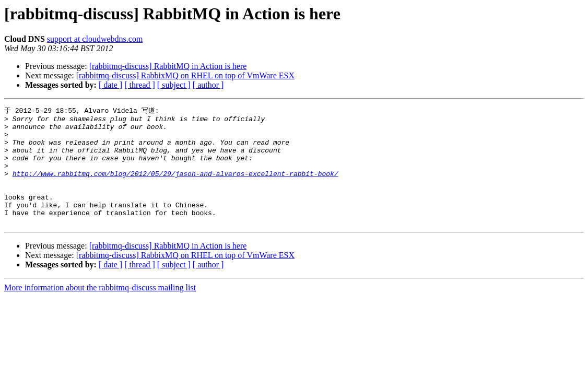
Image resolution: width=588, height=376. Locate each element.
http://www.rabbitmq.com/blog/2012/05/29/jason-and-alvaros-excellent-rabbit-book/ (175, 186)
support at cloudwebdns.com (95, 39)
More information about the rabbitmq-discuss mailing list (100, 310)
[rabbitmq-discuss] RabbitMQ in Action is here (168, 66)
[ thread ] (140, 85)
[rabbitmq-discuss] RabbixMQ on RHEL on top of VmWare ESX (185, 75)
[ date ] (110, 85)
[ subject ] (174, 85)
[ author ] (208, 85)
